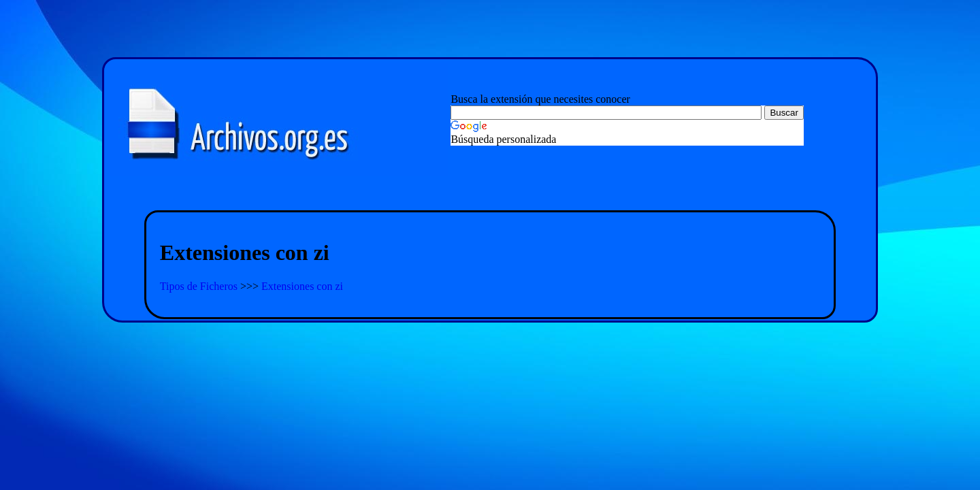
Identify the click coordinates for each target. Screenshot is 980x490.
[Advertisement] (490, 194)
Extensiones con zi (302, 286)
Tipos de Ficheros (200, 286)
